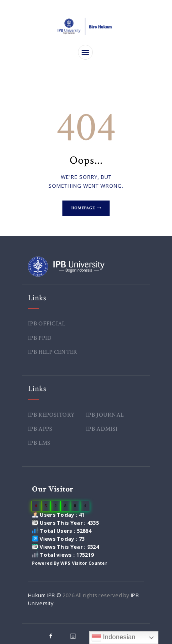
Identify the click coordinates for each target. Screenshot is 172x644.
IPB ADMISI (102, 429)
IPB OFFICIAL (47, 324)
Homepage (83, 208)
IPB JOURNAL (105, 415)
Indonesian (114, 638)
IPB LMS (39, 443)
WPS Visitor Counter (84, 563)
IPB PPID (40, 338)
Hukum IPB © (45, 595)
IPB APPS (40, 429)
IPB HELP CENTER (53, 352)
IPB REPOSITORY (51, 415)
